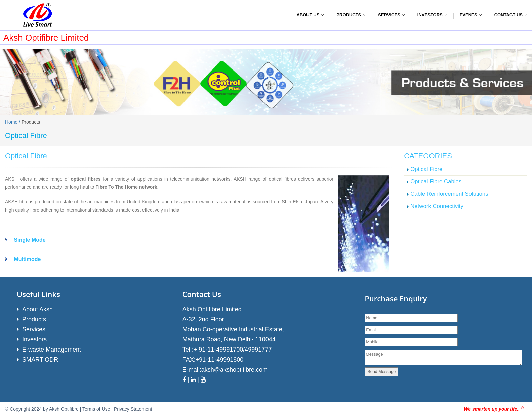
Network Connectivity (437, 206)
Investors (434, 15)
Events (472, 15)
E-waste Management (52, 350)
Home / (13, 122)
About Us (312, 15)
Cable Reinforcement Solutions (449, 194)
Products (353, 15)
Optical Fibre (426, 169)
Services (393, 15)
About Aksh (37, 309)
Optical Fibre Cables (436, 181)
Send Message (381, 372)
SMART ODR (40, 360)
